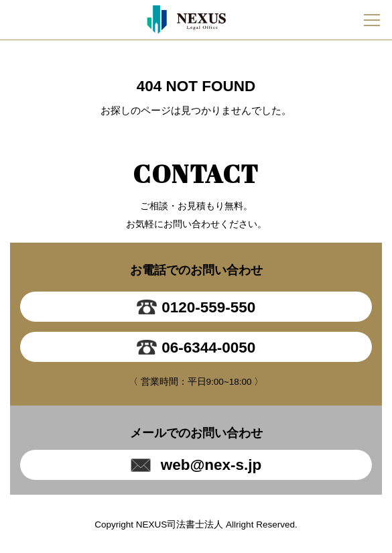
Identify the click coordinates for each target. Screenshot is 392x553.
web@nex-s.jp (196, 465)
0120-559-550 (196, 307)
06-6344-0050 (196, 347)
